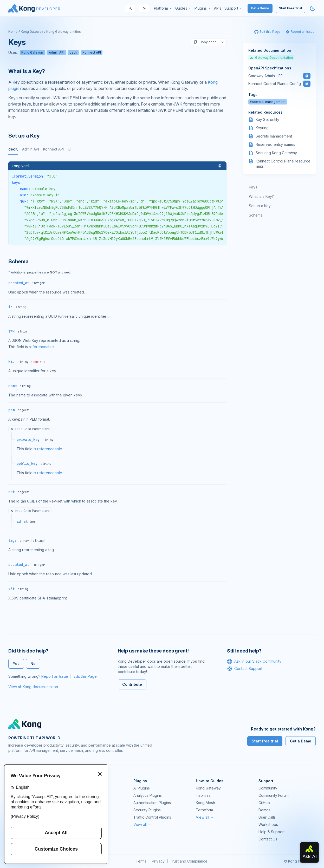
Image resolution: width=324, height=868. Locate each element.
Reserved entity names (275, 144)
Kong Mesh (205, 803)
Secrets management (274, 136)
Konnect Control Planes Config (275, 84)
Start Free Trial (290, 8)
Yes (16, 664)
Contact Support (245, 669)
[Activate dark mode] (313, 8)
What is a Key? (261, 196)
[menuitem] (163, 8)
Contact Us (268, 839)
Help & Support (272, 832)
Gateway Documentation (271, 58)
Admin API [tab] (31, 149)
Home (13, 32)
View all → (142, 824)
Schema (256, 215)
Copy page (205, 42)
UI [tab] (70, 149)
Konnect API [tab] (53, 149)
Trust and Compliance (189, 861)
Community (268, 788)
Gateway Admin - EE (265, 76)
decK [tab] (13, 149)
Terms (141, 861)
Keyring (262, 128)
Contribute (132, 684)
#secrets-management (268, 102)
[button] (220, 166)
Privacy (158, 861)
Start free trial (265, 741)
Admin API (57, 52)
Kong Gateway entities (64, 32)
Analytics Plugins (148, 795)
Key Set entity (267, 119)
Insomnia (203, 795)
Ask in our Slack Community (254, 661)
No (33, 664)
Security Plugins (147, 810)
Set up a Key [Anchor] (24, 136)
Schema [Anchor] (18, 262)
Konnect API (92, 52)
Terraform (204, 810)
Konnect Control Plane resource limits (283, 164)
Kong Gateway (32, 32)
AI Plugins (142, 788)
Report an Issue (55, 676)
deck (73, 52)
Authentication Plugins (152, 803)
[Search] (130, 8)
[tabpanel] (117, 203)
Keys (253, 187)
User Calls (267, 817)
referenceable (41, 347)
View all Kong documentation (33, 687)
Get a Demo (260, 8)
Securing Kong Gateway (276, 153)
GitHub (264, 803)
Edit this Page (85, 676)
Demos (264, 810)
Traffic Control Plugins (152, 817)
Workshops (268, 824)
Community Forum (274, 795)
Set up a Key (260, 206)
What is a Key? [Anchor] (27, 71)
